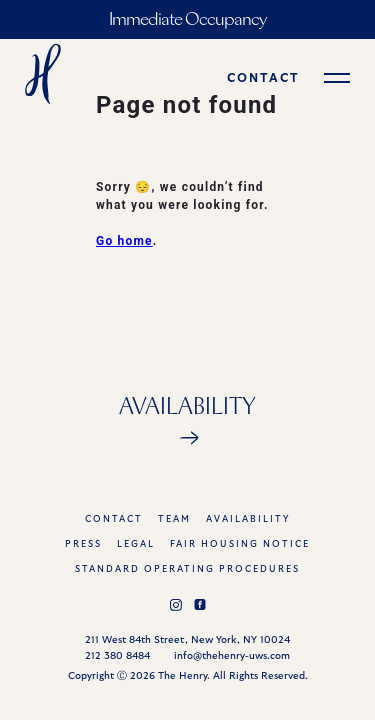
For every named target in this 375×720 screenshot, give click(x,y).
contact (263, 78)
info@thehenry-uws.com (232, 656)
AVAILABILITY (248, 519)
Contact (114, 519)
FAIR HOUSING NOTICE (240, 544)
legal (136, 544)
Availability (187, 408)
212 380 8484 (117, 656)
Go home (124, 241)
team (174, 519)
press (83, 544)
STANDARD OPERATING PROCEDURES (187, 569)
